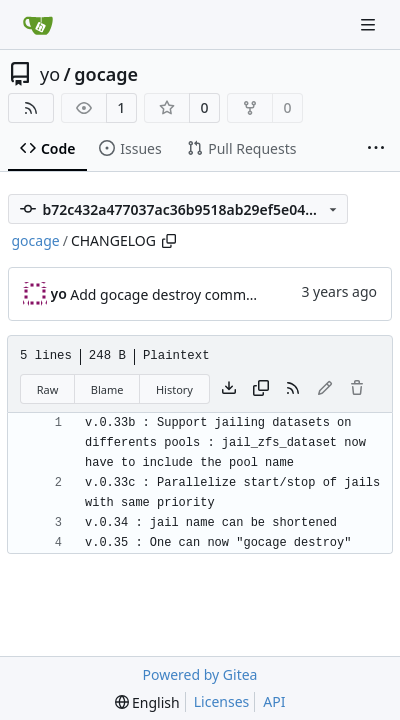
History (174, 389)
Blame (107, 389)
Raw (48, 389)
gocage (106, 74)
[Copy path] (169, 241)
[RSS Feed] (31, 108)
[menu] (147, 702)
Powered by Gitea (200, 674)
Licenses (222, 701)
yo (50, 74)
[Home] (38, 25)
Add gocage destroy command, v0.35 (191, 294)
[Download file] (229, 389)
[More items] (376, 149)
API (274, 701)
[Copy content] (261, 389)
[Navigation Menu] (370, 24)
